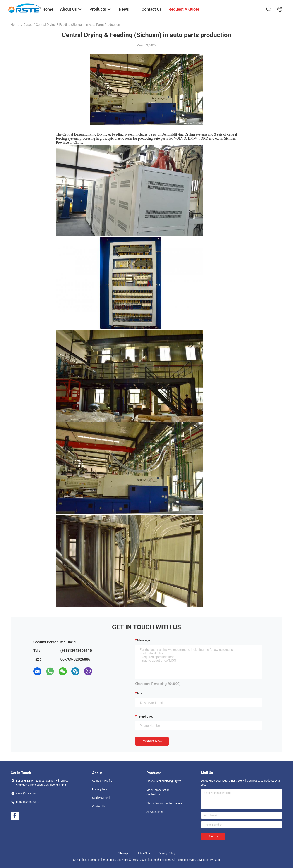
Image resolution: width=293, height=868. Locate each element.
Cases (28, 25)
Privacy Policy (167, 853)
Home (15, 25)
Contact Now (152, 741)
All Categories (155, 812)
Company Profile (102, 781)
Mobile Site (143, 853)
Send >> (213, 837)
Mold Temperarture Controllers (158, 792)
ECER (217, 860)
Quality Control (101, 798)
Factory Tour (100, 789)
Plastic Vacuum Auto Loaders (164, 803)
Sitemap (123, 853)
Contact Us (99, 806)
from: (141, 693)
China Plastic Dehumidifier (89, 860)
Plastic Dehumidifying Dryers (164, 781)
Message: (144, 640)
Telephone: (145, 716)
